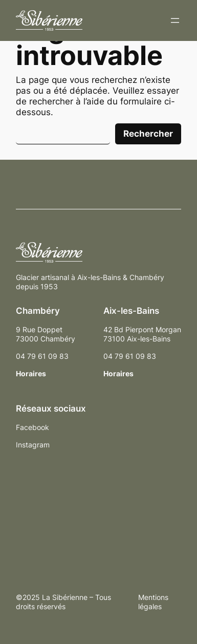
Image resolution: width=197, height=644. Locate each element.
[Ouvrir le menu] (175, 20)
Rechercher (148, 134)
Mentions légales (153, 602)
